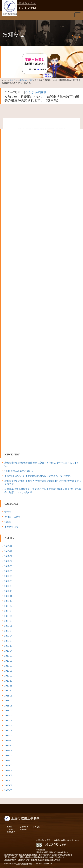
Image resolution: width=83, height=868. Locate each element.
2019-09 (8, 641)
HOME (9, 827)
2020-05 (8, 656)
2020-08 (8, 671)
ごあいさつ (11, 829)
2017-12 (8, 601)
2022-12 (8, 746)
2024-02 (8, 775)
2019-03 (8, 631)
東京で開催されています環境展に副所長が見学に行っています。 (38, 476)
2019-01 (8, 626)
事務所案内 (11, 832)
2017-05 (8, 571)
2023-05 (8, 760)
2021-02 (8, 701)
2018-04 (8, 616)
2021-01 (8, 696)
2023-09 (8, 770)
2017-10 (8, 591)
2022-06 (8, 726)
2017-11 (8, 596)
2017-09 (8, 586)
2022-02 (8, 716)
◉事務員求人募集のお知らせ (19, 471)
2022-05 (8, 721)
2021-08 (8, 706)
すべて (8, 512)
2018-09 (8, 621)
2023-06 (8, 765)
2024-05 (8, 780)
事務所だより (11, 527)
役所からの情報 (26, 80)
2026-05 (8, 790)
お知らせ (14, 80)
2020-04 (8, 651)
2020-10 (8, 681)
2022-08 (8, 731)
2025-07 (8, 785)
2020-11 (8, 686)
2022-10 (8, 740)
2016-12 (8, 551)
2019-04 (8, 636)
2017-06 (8, 576)
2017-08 (8, 581)
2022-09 (8, 736)
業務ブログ (24, 827)
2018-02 (8, 606)
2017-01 (8, 556)
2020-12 (8, 691)
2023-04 (8, 756)
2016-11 (8, 546)
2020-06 (8, 661)
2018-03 (8, 611)
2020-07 (8, 666)
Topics (7, 522)
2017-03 (8, 566)
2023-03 (8, 750)
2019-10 (8, 646)
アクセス (36, 827)
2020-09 (8, 676)
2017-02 (8, 561)
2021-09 (8, 711)
